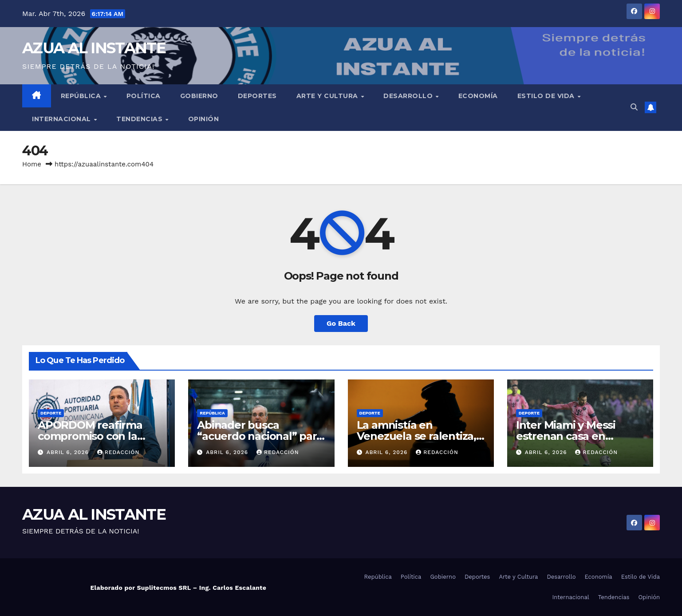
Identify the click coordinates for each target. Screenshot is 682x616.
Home (32, 164)
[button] (634, 107)
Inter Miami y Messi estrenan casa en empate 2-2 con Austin (575, 436)
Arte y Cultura (328, 96)
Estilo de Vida (547, 96)
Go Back (341, 323)
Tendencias (140, 119)
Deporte (51, 413)
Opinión (204, 119)
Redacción (118, 452)
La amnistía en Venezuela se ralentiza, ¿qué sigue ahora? (416, 436)
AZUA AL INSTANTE (94, 48)
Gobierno (199, 96)
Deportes (257, 96)
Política (144, 96)
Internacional (62, 119)
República (82, 96)
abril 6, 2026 (69, 452)
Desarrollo (409, 96)
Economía (478, 96)
